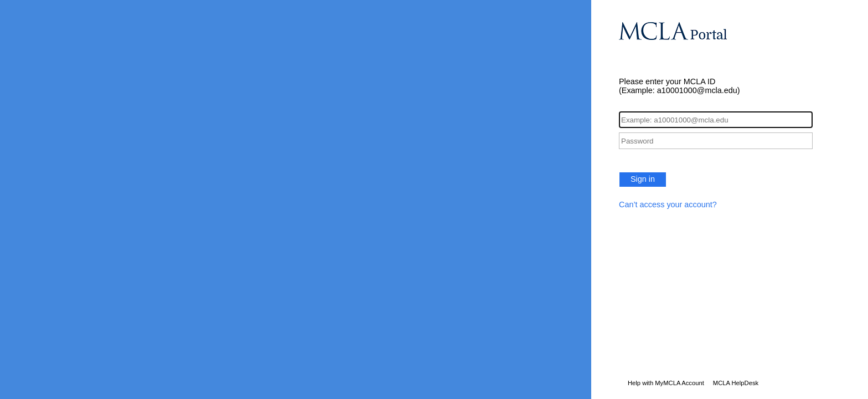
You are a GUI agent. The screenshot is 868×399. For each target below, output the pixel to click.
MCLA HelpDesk (736, 383)
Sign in (643, 179)
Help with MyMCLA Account (666, 383)
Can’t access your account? (668, 204)
